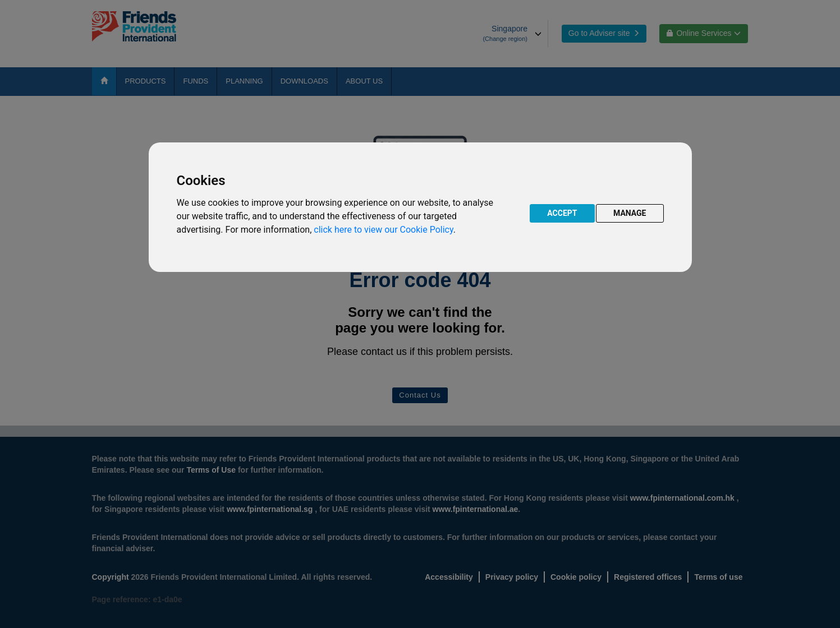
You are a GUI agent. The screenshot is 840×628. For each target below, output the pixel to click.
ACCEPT (562, 213)
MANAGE (630, 213)
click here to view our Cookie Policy (383, 230)
